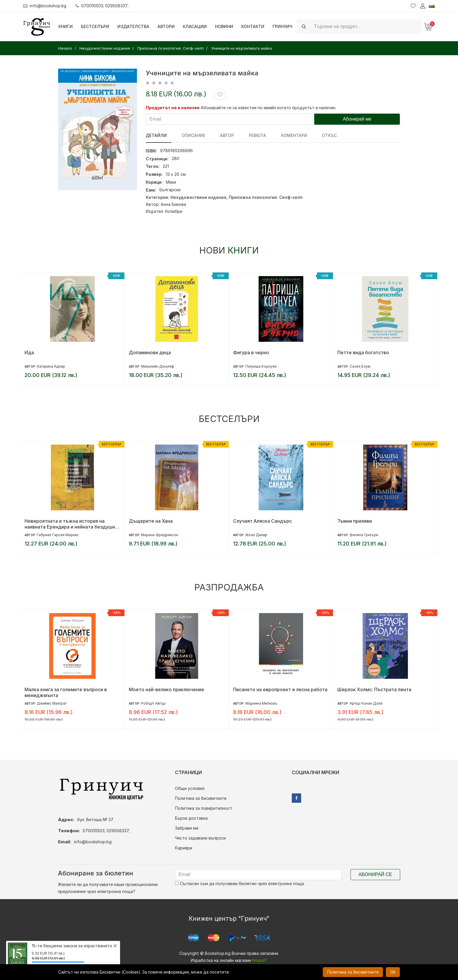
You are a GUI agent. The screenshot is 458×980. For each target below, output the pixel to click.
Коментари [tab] (279, 135)
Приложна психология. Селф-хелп (266, 197)
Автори (166, 26)
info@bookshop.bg (45, 6)
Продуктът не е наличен (173, 108)
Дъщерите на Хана (151, 521)
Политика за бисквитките (201, 798)
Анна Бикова (173, 204)
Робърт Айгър (153, 703)
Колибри (174, 211)
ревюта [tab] (246, 135)
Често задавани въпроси (200, 838)
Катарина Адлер (51, 366)
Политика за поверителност (204, 808)
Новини (224, 26)
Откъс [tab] (311, 135)
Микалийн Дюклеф (158, 366)
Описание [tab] (190, 135)
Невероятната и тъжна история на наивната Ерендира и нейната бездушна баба (71, 524)
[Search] (366, 26)
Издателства (133, 26)
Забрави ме (187, 828)
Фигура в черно (251, 352)
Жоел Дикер (256, 535)
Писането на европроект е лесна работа (280, 689)
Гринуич (282, 26)
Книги (66, 26)
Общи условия (190, 788)
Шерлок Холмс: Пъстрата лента (374, 689)
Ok (393, 972)
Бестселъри (95, 26)
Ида (29, 352)
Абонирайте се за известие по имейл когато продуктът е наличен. (268, 108)
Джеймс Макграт (52, 703)
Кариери (184, 848)
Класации (195, 26)
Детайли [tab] (156, 135)
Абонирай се (375, 874)
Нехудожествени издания (198, 197)
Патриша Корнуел (261, 366)
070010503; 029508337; (103, 6)
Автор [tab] (220, 135)
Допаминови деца (150, 352)
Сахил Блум (360, 366)
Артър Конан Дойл (366, 703)
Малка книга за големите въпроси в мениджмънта (66, 692)
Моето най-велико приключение (166, 689)
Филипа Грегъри (364, 535)
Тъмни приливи (355, 521)
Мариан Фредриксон (160, 535)
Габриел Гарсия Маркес (58, 535)
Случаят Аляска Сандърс (262, 521)
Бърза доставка (191, 818)
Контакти (253, 26)
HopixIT (260, 960)
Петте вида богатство (363, 352)
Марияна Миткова (261, 703)
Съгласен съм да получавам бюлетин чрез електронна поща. (240, 883)
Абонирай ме (357, 119)
